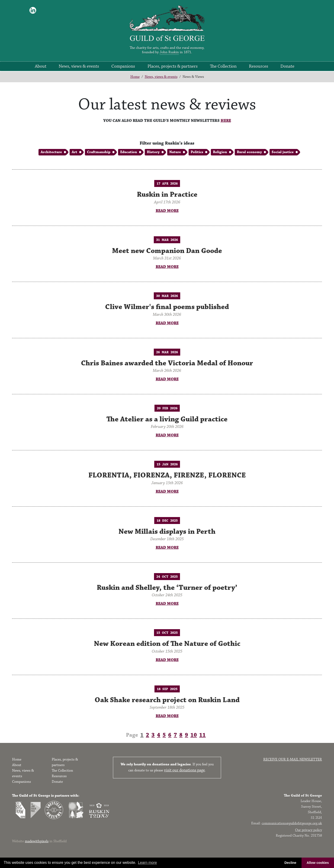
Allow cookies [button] (318, 863)
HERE (226, 121)
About (41, 66)
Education (129, 152)
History (153, 152)
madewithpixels (37, 841)
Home (135, 77)
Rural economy (249, 152)
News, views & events (79, 66)
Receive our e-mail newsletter (293, 759)
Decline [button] (290, 863)
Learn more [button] (148, 863)
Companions (123, 66)
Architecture (51, 152)
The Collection (223, 66)
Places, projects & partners (173, 66)
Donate (287, 66)
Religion (220, 152)
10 (194, 735)
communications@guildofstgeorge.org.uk (292, 823)
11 (202, 735)
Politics (197, 152)
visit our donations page (184, 770)
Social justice (283, 152)
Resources (259, 66)
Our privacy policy (308, 830)
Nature (175, 152)
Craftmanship (99, 152)
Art (74, 152)
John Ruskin (169, 52)
